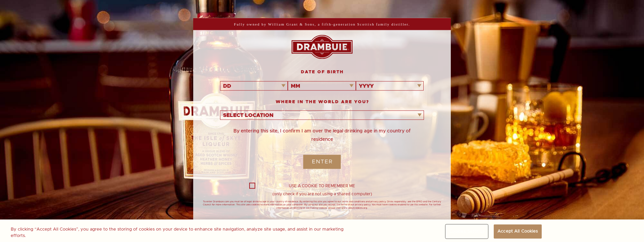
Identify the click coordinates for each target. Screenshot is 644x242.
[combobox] (254, 86)
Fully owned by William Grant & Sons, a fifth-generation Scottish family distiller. (322, 24)
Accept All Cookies (518, 233)
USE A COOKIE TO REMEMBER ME (302, 186)
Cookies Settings (467, 233)
